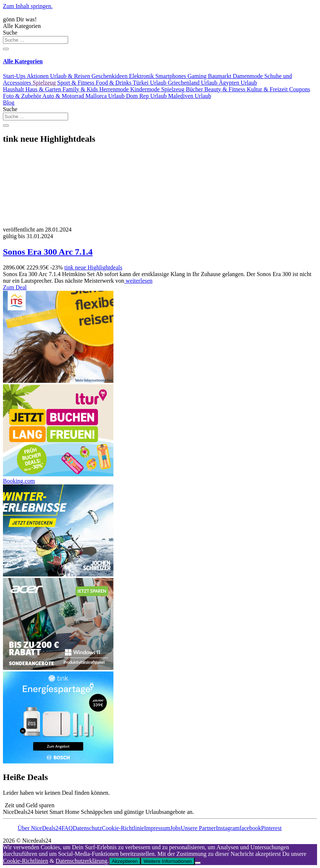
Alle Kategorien (22, 26)
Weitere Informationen (168, 861)
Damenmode (249, 76)
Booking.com (19, 481)
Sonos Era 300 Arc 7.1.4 (48, 252)
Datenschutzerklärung (81, 861)
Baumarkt (220, 76)
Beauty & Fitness (226, 89)
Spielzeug (45, 83)
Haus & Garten (44, 89)
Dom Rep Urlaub (147, 96)
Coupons (300, 89)
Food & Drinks (114, 83)
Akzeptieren (125, 861)
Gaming (198, 76)
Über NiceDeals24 (40, 828)
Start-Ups (15, 76)
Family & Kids (81, 89)
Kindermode (146, 89)
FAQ (67, 828)
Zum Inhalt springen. (28, 6)
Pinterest (271, 828)
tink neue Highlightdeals (93, 267)
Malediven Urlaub (189, 96)
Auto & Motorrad (64, 96)
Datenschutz (87, 828)
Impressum (157, 828)
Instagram (228, 828)
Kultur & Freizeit (268, 89)
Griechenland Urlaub (194, 83)
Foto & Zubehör (23, 96)
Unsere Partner (198, 828)
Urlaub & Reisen (71, 76)
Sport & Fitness (77, 83)
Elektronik (142, 76)
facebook (250, 828)
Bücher (195, 89)
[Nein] (198, 863)
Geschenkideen (110, 76)
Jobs (175, 828)
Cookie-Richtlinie (123, 828)
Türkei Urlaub (150, 83)
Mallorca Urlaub (106, 96)
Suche (10, 33)
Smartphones (172, 76)
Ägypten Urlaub (238, 83)
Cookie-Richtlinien (26, 861)
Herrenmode (115, 89)
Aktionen (38, 76)
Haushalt (14, 89)
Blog (9, 103)
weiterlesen (138, 281)
